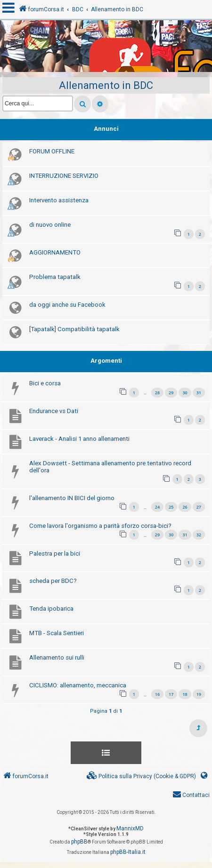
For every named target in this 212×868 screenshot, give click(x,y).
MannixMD (130, 828)
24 (157, 507)
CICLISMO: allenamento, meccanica (78, 685)
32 (199, 535)
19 (199, 694)
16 (157, 694)
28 (157, 393)
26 (185, 507)
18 (185, 694)
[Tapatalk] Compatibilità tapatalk (74, 329)
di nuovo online (50, 225)
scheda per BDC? (53, 581)
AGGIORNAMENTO (55, 252)
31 (199, 393)
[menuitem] (141, 776)
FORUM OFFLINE (52, 151)
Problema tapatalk (55, 277)
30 (185, 393)
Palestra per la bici (55, 553)
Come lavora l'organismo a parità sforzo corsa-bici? (100, 526)
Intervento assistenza (59, 200)
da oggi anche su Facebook (67, 305)
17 (171, 694)
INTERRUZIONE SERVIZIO (64, 176)
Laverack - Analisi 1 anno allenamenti (79, 439)
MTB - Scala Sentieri (57, 633)
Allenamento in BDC (106, 85)
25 (171, 507)
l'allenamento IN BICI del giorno (72, 498)
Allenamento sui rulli (57, 657)
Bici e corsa (45, 383)
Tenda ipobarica (51, 609)
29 (171, 393)
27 (199, 507)
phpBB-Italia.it (128, 852)
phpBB (79, 842)
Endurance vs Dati (54, 411)
